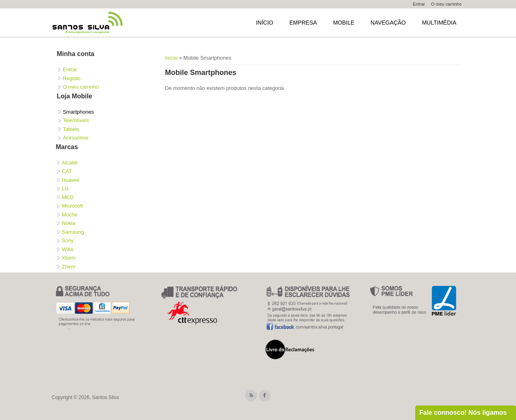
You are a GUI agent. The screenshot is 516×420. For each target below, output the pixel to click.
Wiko (68, 249)
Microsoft (72, 206)
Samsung (73, 232)
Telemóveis (76, 120)
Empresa (303, 23)
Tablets (71, 129)
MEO (68, 197)
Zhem (68, 267)
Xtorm (69, 258)
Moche (70, 215)
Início (265, 23)
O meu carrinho (446, 4)
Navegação (388, 23)
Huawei (70, 180)
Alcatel (70, 163)
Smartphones (78, 112)
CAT (67, 171)
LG (65, 188)
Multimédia (439, 23)
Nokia (68, 223)
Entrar (419, 4)
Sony (68, 240)
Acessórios (76, 138)
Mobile (344, 23)
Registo (72, 78)
